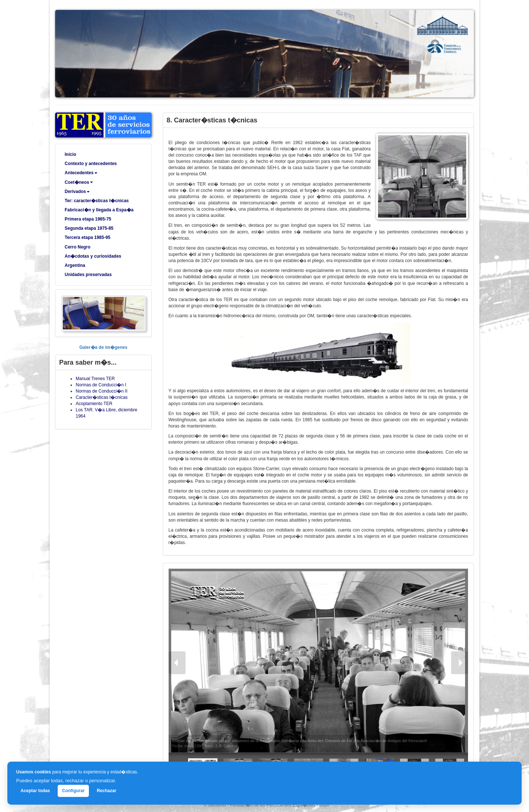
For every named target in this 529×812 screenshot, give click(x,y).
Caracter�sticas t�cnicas (102, 397)
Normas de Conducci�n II (102, 391)
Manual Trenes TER (95, 379)
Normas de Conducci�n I (101, 385)
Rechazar (106, 791)
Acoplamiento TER (94, 404)
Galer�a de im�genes (103, 347)
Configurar (73, 791)
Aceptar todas (35, 791)
